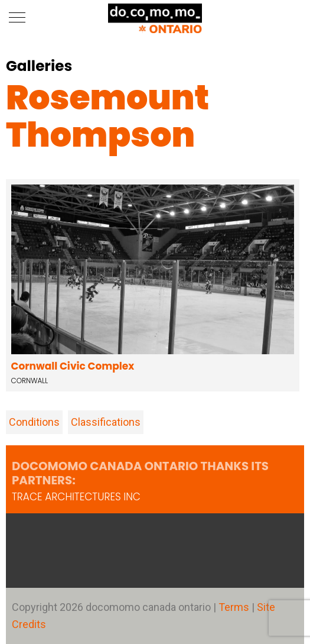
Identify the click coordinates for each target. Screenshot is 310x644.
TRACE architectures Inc (76, 497)
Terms (235, 607)
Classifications (106, 422)
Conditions (34, 422)
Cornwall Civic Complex (73, 366)
